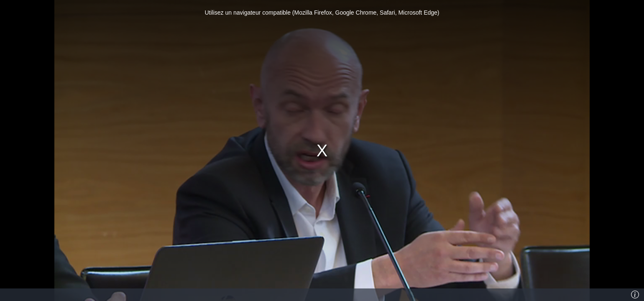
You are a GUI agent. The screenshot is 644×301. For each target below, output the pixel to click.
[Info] (635, 295)
